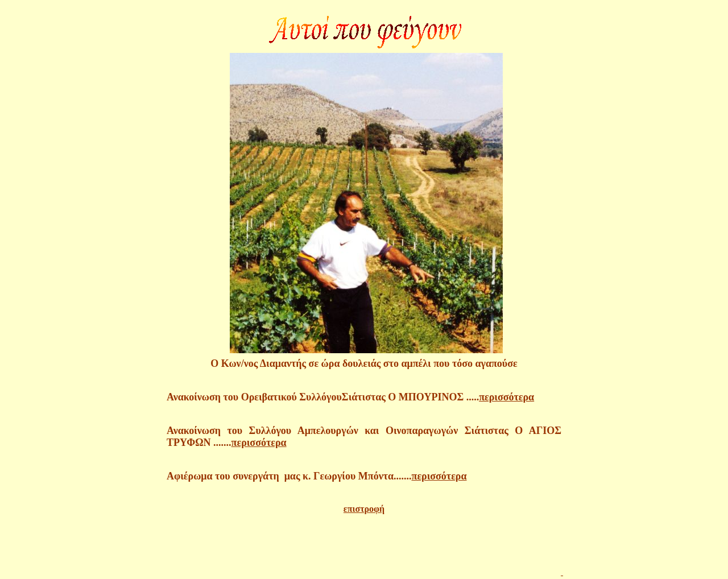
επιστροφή (364, 509)
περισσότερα (506, 397)
